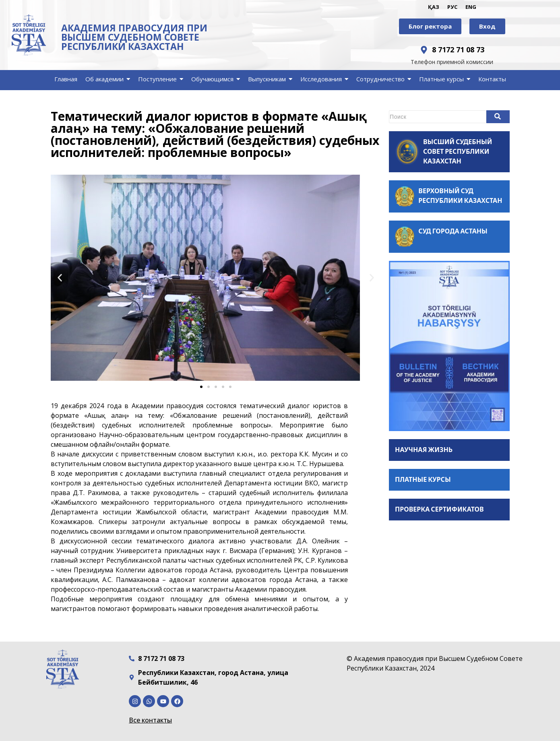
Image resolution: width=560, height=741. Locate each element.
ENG (471, 7)
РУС (452, 7)
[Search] (437, 117)
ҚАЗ (434, 7)
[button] (60, 278)
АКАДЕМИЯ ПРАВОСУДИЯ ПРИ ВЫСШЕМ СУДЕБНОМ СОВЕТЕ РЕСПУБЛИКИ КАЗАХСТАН (134, 37)
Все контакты (150, 720)
